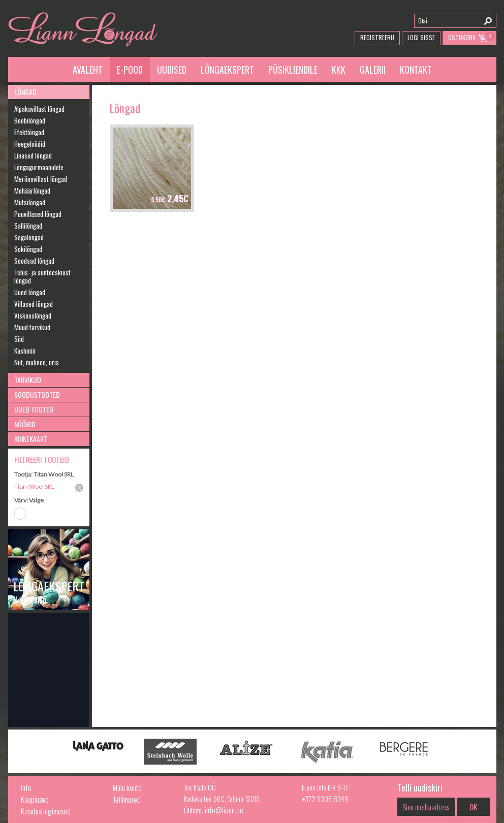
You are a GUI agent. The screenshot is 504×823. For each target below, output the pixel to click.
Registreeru (377, 37)
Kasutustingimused (46, 811)
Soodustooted (37, 394)
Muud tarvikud (32, 327)
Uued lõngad (30, 292)
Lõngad (25, 92)
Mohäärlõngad (32, 191)
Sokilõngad (28, 249)
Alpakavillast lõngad (39, 109)
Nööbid (25, 424)
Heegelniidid (30, 144)
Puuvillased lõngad (38, 214)
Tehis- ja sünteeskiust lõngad (42, 276)
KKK (339, 70)
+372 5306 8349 (325, 799)
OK (473, 807)
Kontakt (416, 70)
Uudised (172, 70)
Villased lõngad (34, 304)
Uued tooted (34, 409)
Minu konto (127, 787)
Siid (19, 339)
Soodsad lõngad (34, 261)
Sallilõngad (28, 226)
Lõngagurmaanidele (39, 167)
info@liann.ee (224, 810)
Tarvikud (28, 380)
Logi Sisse (421, 37)
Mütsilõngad (30, 202)
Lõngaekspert (227, 70)
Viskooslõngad (33, 315)
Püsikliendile (293, 70)
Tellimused (127, 799)
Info (26, 787)
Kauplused (35, 799)
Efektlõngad (29, 132)
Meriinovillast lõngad (41, 179)
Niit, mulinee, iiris (37, 362)
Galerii (373, 70)
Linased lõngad (33, 155)
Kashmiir (25, 351)
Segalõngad (29, 237)
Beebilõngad (30, 120)
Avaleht (88, 70)
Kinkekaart (31, 439)
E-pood (130, 70)
